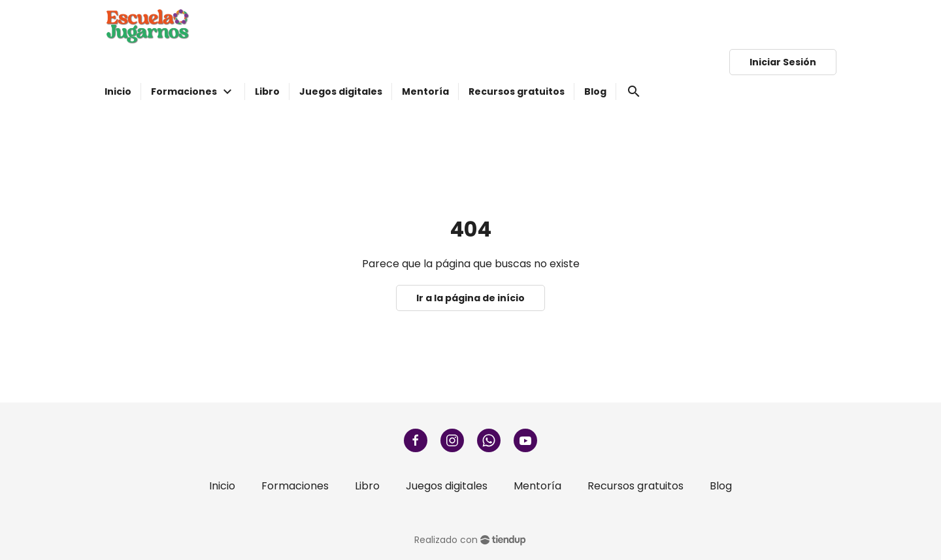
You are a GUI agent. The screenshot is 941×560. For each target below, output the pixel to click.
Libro (367, 486)
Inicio (222, 486)
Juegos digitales (447, 486)
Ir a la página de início (470, 298)
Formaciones (295, 486)
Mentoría (537, 486)
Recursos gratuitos (636, 486)
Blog (721, 486)
